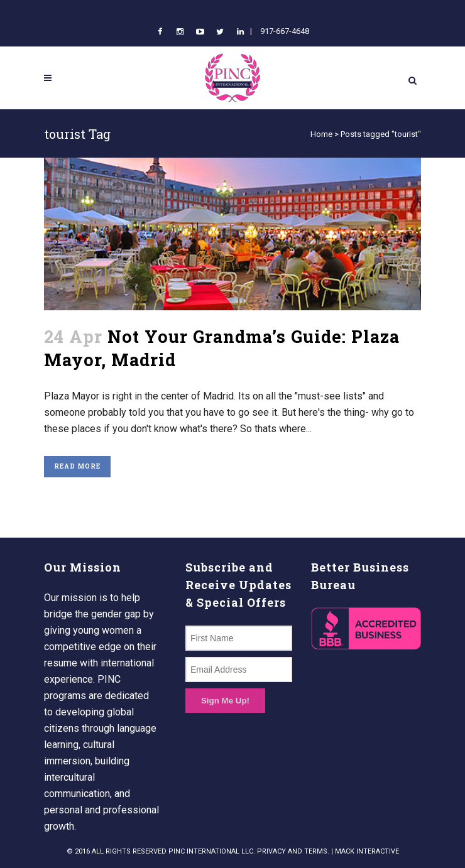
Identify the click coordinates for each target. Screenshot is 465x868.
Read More (77, 466)
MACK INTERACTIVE (367, 851)
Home (321, 134)
